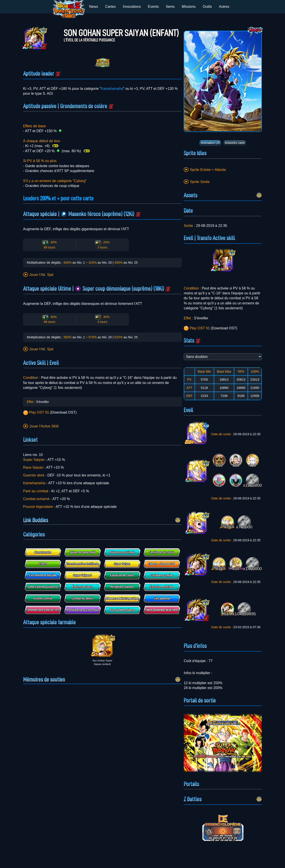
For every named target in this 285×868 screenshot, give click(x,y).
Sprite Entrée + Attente (208, 170)
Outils (207, 7)
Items (170, 7)
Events (153, 7)
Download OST (63, 412)
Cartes (110, 7)
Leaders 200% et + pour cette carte (58, 198)
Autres (224, 7)
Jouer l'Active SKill (44, 426)
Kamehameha (112, 89)
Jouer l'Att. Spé (41, 275)
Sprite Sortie (200, 182)
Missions (189, 7)
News (94, 7)
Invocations (132, 7)
